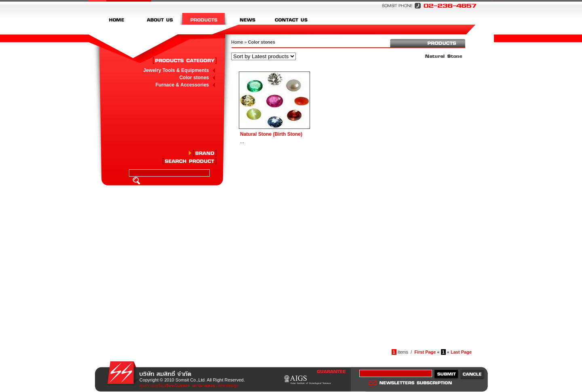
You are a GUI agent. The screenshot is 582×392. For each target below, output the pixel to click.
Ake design (228, 386)
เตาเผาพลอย (204, 386)
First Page (425, 352)
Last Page (461, 352)
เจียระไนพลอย (177, 386)
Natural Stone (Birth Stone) (271, 134)
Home (237, 42)
